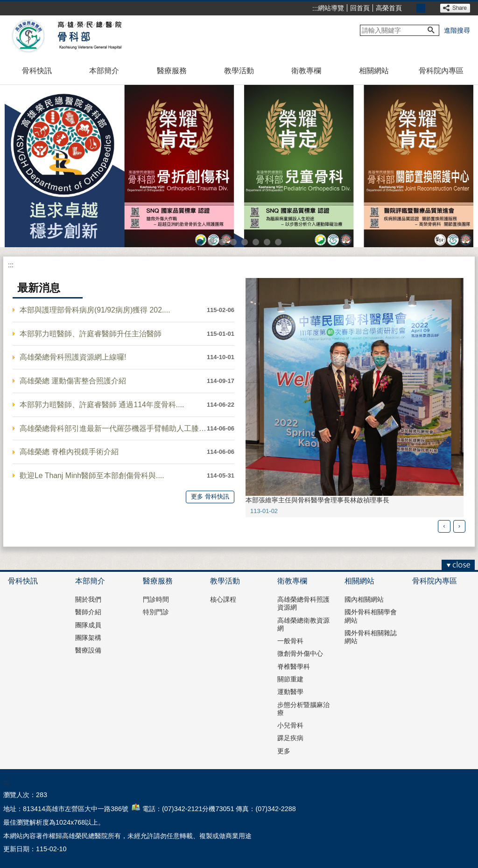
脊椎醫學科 (294, 667)
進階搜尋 (457, 30)
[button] (431, 30)
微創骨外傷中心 (300, 653)
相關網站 (374, 71)
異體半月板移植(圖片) (267, 242)
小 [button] (411, 8)
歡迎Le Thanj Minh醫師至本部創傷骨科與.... (92, 476)
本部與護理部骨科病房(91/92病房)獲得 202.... (95, 310)
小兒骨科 (290, 725)
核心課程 (223, 599)
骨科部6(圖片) (233, 242)
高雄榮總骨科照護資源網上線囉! (73, 357)
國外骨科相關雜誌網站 (371, 637)
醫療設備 (88, 650)
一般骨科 (290, 641)
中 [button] (421, 8)
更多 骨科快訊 (210, 496)
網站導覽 (331, 8)
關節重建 (290, 679)
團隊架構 (88, 638)
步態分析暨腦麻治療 (303, 709)
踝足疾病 (290, 738)
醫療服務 (172, 71)
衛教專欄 (306, 71)
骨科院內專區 (441, 71)
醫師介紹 (88, 612)
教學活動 (239, 71)
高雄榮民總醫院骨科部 (89, 36)
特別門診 (156, 612)
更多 (284, 751)
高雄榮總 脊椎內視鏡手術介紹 (69, 452)
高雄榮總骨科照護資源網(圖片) (278, 242)
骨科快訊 (37, 71)
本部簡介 (104, 71)
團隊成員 (88, 625)
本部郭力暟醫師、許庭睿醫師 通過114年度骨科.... (102, 405)
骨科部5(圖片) (222, 242)
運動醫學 (290, 692)
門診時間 (156, 599)
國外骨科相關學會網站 (371, 616)
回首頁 (360, 8)
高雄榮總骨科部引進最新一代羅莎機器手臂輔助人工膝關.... (113, 428)
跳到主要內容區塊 (5, 5)
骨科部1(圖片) (200, 242)
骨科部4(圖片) (211, 242)
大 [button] (431, 8)
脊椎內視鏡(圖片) (245, 242)
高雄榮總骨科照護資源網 (303, 603)
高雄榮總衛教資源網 (303, 624)
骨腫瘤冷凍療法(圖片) (256, 242)
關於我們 (88, 599)
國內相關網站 (364, 599)
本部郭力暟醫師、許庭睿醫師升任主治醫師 (91, 334)
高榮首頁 (389, 8)
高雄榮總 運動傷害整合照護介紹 (73, 381)
